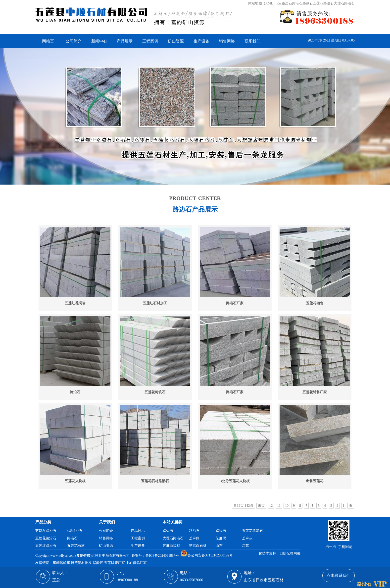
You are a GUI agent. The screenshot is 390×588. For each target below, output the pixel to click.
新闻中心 (99, 41)
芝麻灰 (247, 538)
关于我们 (107, 522)
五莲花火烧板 (75, 481)
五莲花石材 (76, 546)
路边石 (168, 531)
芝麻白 (194, 538)
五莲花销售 (315, 303)
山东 (219, 546)
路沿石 (75, 392)
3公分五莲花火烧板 (235, 481)
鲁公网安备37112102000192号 (207, 555)
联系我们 (252, 41)
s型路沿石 (75, 531)
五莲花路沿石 (46, 538)
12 (271, 506)
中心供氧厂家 (137, 563)
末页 (261, 506)
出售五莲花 (315, 481)
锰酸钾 (98, 563)
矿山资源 (176, 41)
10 (287, 506)
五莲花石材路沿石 (155, 481)
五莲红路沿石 (46, 546)
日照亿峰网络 (290, 553)
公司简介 (74, 41)
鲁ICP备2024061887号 (162, 555)
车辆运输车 (62, 563)
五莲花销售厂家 (315, 392)
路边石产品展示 (195, 210)
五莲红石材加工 (155, 303)
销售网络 (227, 41)
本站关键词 (173, 522)
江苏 (245, 546)
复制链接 (83, 555)
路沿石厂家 (235, 303)
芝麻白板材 (171, 546)
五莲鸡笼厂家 (115, 563)
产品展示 (125, 41)
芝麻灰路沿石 (46, 531)
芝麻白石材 (198, 546)
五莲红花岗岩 (75, 303)
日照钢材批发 (82, 563)
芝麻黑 (221, 538)
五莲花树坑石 (155, 392)
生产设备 (201, 41)
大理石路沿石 (173, 538)
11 (279, 506)
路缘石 (221, 531)
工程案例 (150, 41)
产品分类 (43, 522)
